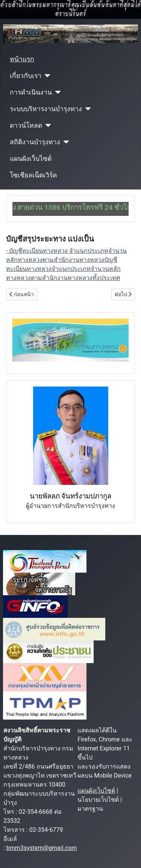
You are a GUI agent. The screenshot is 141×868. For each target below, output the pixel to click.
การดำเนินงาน (31, 92)
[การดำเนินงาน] (57, 92)
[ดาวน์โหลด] (47, 125)
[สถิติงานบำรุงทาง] (65, 142)
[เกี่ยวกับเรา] (46, 76)
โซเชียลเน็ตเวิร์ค (33, 175)
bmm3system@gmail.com (42, 848)
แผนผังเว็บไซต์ (31, 159)
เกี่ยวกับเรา (26, 76)
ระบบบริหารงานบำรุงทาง (46, 109)
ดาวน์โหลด (26, 125)
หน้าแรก (22, 59)
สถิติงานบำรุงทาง (35, 142)
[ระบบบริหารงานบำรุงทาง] (87, 109)
